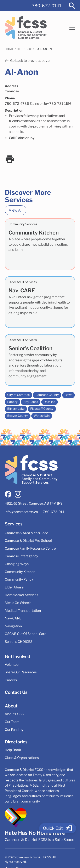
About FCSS (14, 714)
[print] (10, 159)
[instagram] (18, 494)
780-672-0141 (47, 6)
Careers (11, 680)
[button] (72, 28)
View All (16, 210)
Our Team (12, 722)
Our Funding (14, 730)
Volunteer (12, 665)
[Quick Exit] (58, 828)
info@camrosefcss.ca (21, 512)
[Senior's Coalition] (40, 360)
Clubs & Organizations (22, 758)
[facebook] (8, 494)
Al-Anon (45, 49)
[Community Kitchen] (40, 244)
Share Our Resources (21, 672)
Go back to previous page (27, 61)
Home (9, 49)
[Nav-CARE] (40, 302)
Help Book (26, 49)
